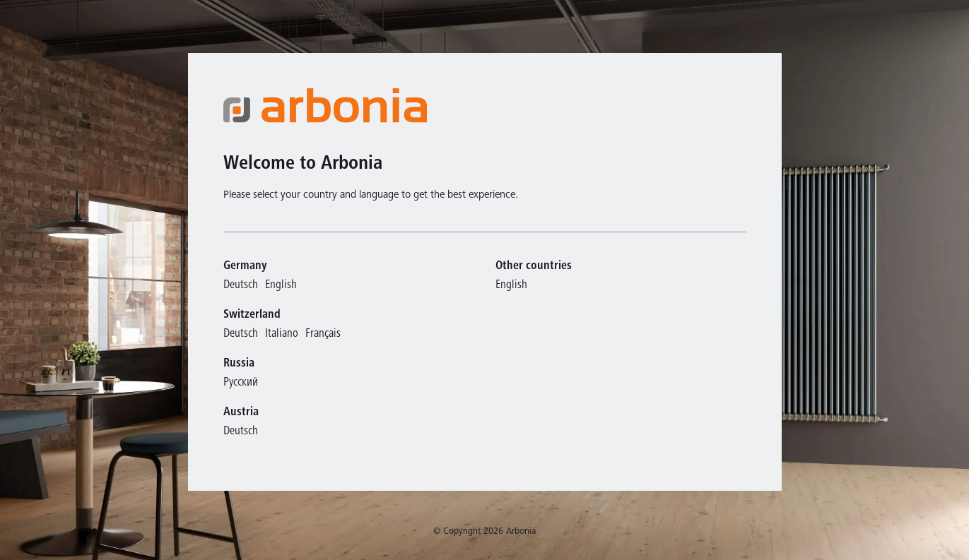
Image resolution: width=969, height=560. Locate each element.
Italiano (282, 334)
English (281, 286)
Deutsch (241, 286)
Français (323, 334)
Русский (241, 383)
